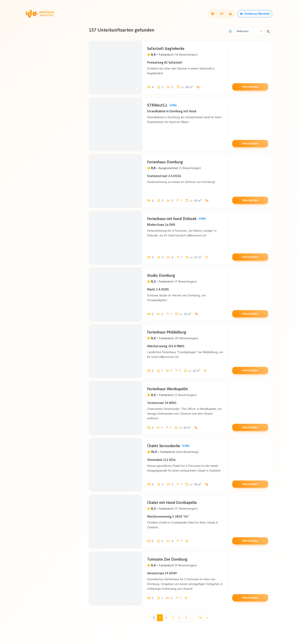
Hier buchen (250, 87)
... (193, 618)
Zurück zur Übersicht (255, 14)
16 (200, 618)
